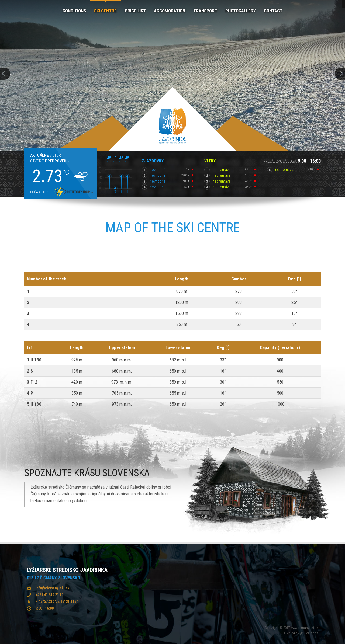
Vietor (46, 155)
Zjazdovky (153, 161)
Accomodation (170, 11)
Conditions (74, 11)
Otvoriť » (49, 161)
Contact (273, 11)
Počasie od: (39, 192)
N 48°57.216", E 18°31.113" (56, 601)
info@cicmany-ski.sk (52, 588)
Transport (205, 11)
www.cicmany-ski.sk (304, 628)
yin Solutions (309, 633)
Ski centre (105, 11)
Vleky (210, 161)
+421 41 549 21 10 (49, 595)
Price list (135, 11)
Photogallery (241, 11)
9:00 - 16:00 (44, 608)
